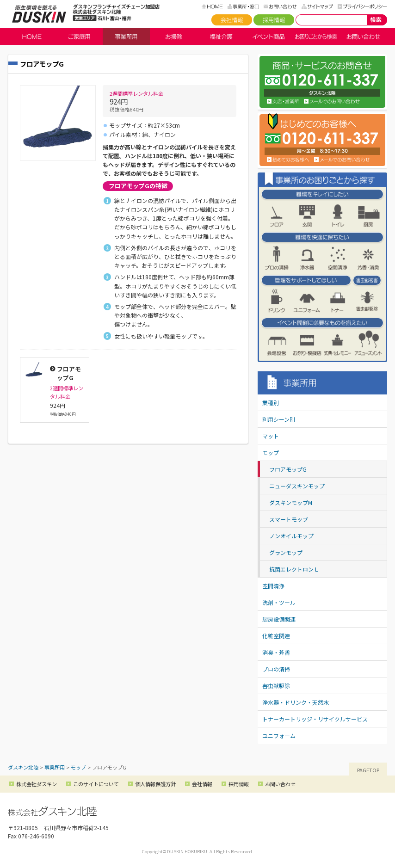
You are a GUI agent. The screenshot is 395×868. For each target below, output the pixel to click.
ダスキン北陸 (39, 14)
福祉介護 (221, 37)
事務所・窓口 (243, 6)
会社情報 (232, 20)
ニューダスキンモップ (297, 486)
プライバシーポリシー (362, 6)
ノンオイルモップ (291, 536)
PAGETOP (368, 770)
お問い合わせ (280, 6)
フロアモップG (288, 469)
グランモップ (286, 552)
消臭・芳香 (276, 652)
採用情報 (274, 20)
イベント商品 (268, 37)
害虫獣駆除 (276, 686)
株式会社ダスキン (37, 784)
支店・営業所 (283, 101)
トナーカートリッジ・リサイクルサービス (315, 719)
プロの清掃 (276, 669)
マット (271, 436)
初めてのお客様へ (288, 160)
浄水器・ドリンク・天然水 (296, 702)
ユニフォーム (279, 736)
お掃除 (173, 37)
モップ (271, 452)
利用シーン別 (279, 419)
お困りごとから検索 (316, 37)
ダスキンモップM (291, 502)
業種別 (271, 403)
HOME (212, 6)
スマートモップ (289, 519)
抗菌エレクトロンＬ (294, 569)
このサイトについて (96, 784)
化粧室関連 (276, 636)
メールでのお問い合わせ (342, 160)
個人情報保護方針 (155, 784)
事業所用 (126, 37)
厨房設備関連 (279, 619)
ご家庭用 (79, 37)
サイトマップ (317, 6)
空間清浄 (273, 586)
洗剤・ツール (279, 602)
